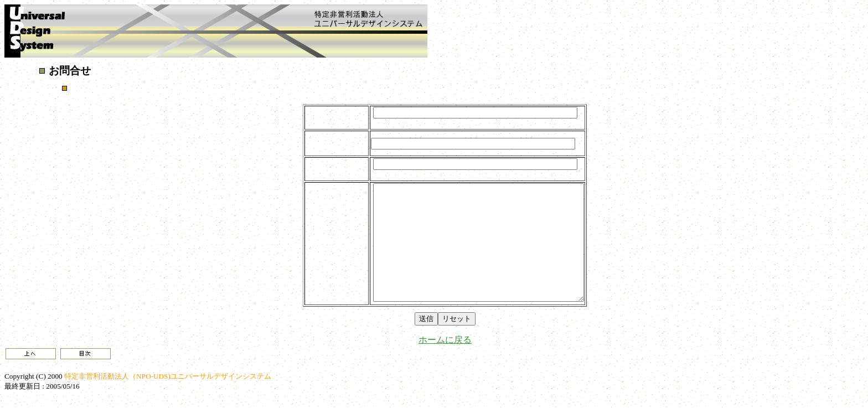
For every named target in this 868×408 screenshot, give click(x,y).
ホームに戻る (445, 340)
